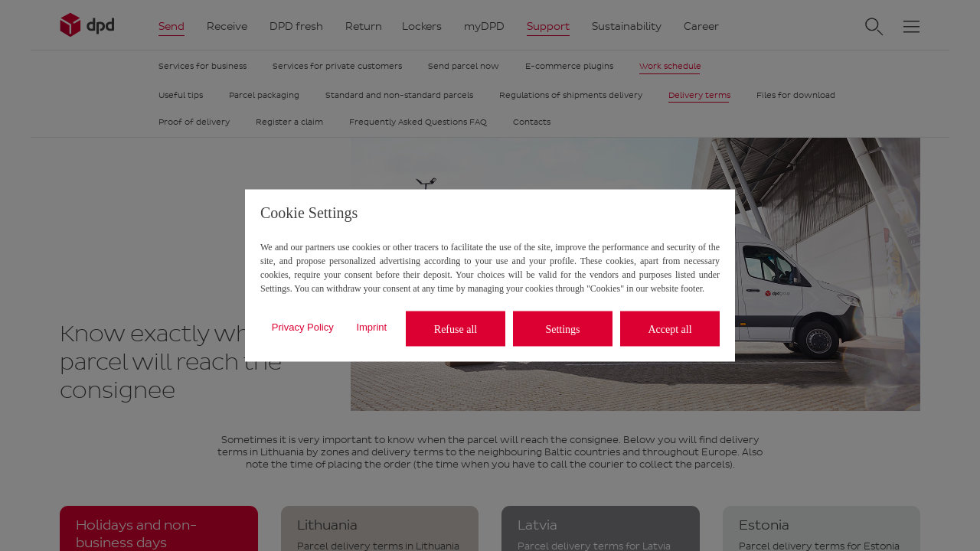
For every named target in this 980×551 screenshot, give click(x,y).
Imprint (371, 326)
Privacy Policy (303, 326)
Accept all (670, 329)
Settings (562, 329)
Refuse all (456, 329)
